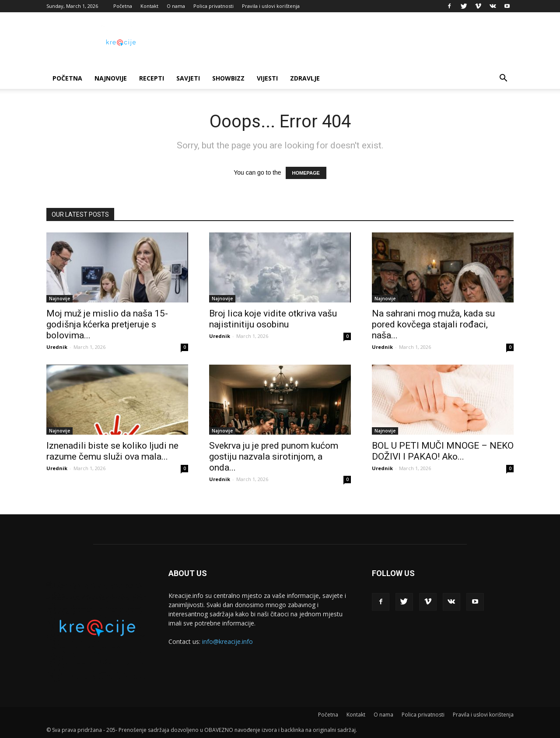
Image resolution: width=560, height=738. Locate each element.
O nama (176, 6)
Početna (123, 6)
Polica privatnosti (213, 6)
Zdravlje (305, 78)
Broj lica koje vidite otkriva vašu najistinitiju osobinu (273, 319)
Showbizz (228, 78)
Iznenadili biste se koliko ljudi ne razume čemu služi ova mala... (112, 451)
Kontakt (149, 6)
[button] (503, 79)
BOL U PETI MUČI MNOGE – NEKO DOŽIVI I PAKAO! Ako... (443, 451)
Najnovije (111, 78)
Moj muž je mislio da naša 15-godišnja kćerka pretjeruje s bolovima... (107, 324)
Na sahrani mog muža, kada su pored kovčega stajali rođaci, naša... (433, 324)
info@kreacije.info (227, 641)
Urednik (57, 347)
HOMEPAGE (306, 173)
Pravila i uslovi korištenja (271, 6)
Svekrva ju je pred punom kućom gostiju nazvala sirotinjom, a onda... (274, 457)
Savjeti (188, 78)
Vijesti (267, 78)
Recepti (152, 78)
